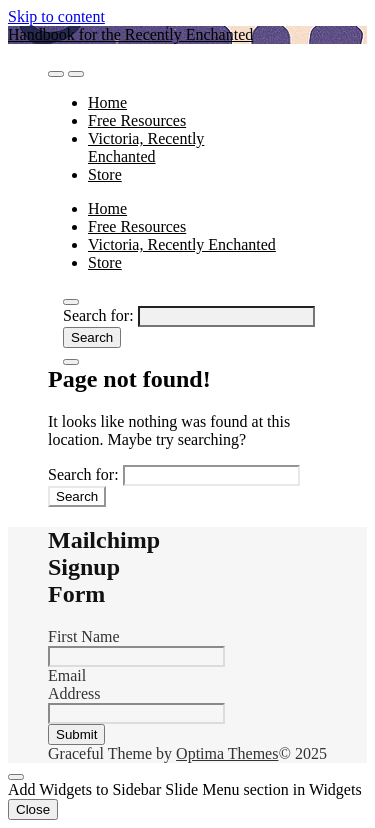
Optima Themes (227, 753)
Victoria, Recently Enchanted (146, 147)
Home (107, 102)
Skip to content (56, 16)
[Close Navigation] (71, 362)
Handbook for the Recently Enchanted (130, 34)
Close (33, 809)
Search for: (98, 315)
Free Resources (137, 120)
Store (105, 174)
